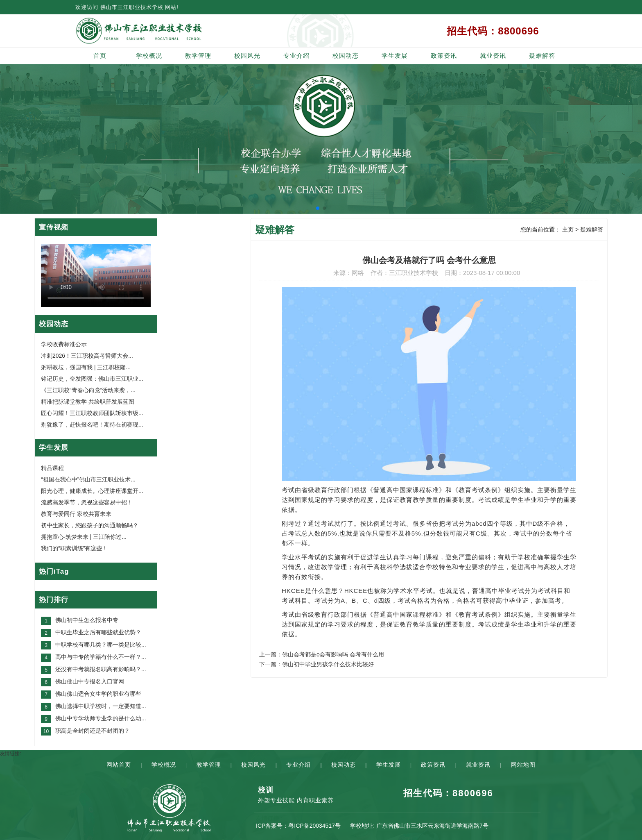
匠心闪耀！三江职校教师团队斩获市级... (92, 413)
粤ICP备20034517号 (314, 826)
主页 (568, 229)
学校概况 (149, 56)
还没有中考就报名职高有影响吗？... (101, 669)
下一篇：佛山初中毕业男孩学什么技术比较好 (316, 664)
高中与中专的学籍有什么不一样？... (101, 657)
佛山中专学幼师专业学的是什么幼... (101, 718)
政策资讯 (444, 56)
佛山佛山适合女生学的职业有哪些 (98, 694)
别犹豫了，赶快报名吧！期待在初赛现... (92, 425)
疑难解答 (542, 56)
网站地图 (523, 765)
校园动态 (346, 56)
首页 (100, 56)
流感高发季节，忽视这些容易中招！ (87, 502)
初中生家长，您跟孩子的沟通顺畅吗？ (90, 525)
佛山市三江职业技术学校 (132, 7)
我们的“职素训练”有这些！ (74, 548)
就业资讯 (493, 56)
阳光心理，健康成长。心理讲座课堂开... (92, 491)
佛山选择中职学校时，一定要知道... (101, 706)
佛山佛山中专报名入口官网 (90, 681)
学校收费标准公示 (64, 344)
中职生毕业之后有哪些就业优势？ (98, 632)
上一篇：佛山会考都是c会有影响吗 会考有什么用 (322, 654)
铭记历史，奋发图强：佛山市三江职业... (92, 379)
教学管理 (198, 56)
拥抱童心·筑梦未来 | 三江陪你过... (84, 537)
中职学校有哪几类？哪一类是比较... (101, 645)
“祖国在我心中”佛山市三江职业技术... (88, 479)
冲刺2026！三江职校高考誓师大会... (87, 356)
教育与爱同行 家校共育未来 (76, 514)
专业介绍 (296, 56)
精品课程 (52, 468)
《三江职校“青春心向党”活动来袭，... (88, 390)
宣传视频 (54, 227)
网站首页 (119, 765)
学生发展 (395, 56)
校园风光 (247, 56)
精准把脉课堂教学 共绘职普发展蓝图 (88, 402)
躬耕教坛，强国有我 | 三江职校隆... (86, 367)
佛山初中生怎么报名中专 (87, 620)
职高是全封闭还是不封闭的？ (93, 731)
